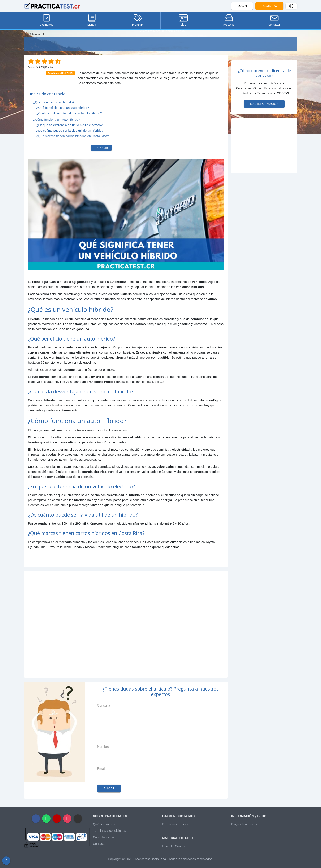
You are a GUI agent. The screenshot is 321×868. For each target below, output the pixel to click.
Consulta (104, 705)
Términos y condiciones (109, 831)
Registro (269, 6)
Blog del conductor (244, 824)
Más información (264, 104)
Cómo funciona (103, 837)
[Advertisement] (126, 624)
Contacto (99, 844)
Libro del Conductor (176, 846)
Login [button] (242, 6)
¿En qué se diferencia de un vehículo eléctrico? (69, 125)
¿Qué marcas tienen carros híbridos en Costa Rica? (73, 136)
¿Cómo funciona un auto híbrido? (57, 120)
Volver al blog (36, 34)
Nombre (103, 747)
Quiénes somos (104, 824)
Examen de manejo (176, 824)
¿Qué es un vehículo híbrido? (54, 102)
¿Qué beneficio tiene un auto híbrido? (63, 108)
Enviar (109, 788)
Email (101, 769)
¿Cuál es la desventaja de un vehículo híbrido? (69, 113)
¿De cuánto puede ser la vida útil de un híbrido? (70, 130)
